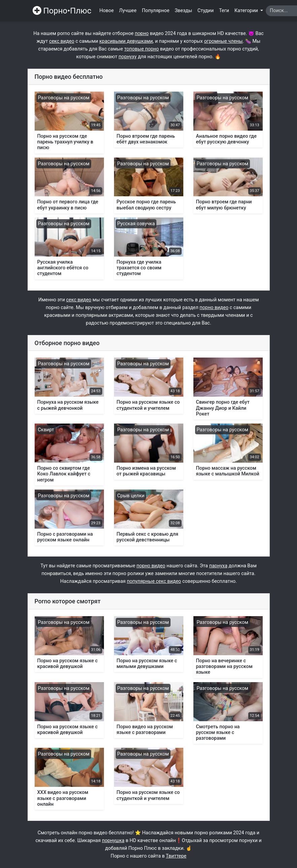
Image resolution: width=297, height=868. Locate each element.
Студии (206, 11)
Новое (107, 11)
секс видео (62, 41)
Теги (224, 11)
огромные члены (223, 41)
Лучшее (128, 11)
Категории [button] (247, 11)
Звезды (184, 11)
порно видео (214, 308)
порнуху (127, 57)
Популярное (156, 11)
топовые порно (141, 49)
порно (142, 34)
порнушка (113, 841)
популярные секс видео (154, 581)
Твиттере (176, 856)
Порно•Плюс (62, 11)
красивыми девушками (126, 41)
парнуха (218, 566)
